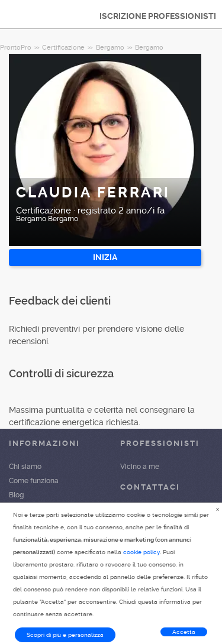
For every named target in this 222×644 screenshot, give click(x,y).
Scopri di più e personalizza (65, 635)
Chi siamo (25, 467)
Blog (16, 495)
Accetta (184, 632)
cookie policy (141, 552)
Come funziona (34, 481)
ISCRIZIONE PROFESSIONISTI (158, 16)
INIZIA (105, 257)
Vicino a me (140, 467)
